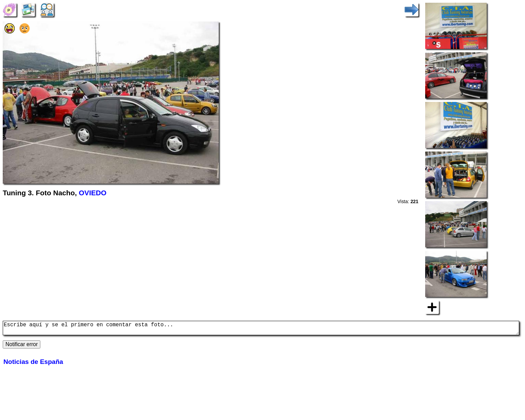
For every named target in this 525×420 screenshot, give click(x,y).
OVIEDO (93, 193)
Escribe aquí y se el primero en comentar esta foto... (261, 329)
